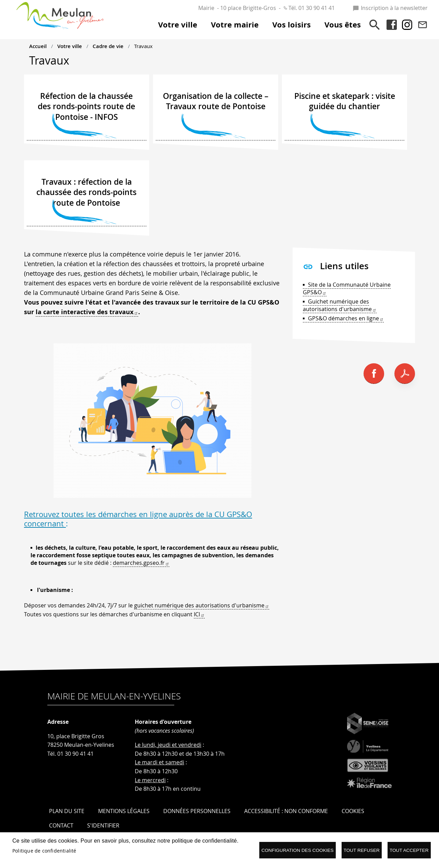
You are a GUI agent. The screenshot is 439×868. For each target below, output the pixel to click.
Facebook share (374, 374)
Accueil (38, 46)
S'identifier (103, 825)
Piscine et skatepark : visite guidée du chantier (345, 101)
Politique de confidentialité (44, 851)
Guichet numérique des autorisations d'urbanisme (340, 305)
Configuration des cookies (297, 850)
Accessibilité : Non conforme (286, 811)
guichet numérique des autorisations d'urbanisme (202, 605)
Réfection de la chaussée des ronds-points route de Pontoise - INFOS (86, 107)
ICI (199, 614)
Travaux (143, 46)
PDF (405, 374)
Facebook (392, 25)
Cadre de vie (108, 46)
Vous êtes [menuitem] (343, 25)
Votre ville (70, 46)
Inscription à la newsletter (390, 8)
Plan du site (67, 811)
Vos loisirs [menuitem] (292, 25)
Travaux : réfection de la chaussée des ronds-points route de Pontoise (86, 192)
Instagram (407, 25)
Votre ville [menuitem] (178, 25)
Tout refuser (362, 850)
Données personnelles (197, 811)
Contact (423, 25)
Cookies (353, 811)
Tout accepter (409, 850)
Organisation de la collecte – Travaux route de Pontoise (216, 101)
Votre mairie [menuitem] (235, 25)
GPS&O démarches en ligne (346, 318)
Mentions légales (124, 811)
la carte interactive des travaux (87, 312)
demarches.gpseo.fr (141, 563)
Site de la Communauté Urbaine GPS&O (347, 288)
